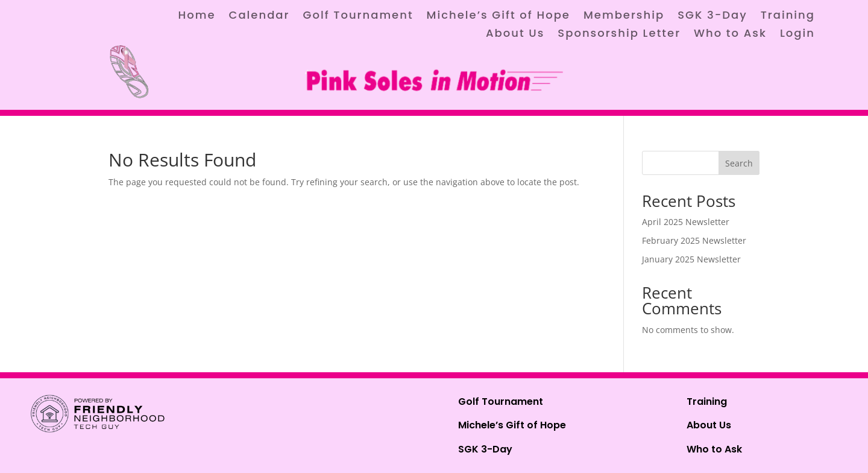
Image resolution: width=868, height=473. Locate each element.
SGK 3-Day (712, 17)
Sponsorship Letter (619, 35)
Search (739, 163)
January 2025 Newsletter (691, 259)
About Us (515, 35)
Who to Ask (730, 35)
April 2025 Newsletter (686, 222)
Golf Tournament (358, 17)
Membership (624, 17)
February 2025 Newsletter (694, 240)
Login (797, 35)
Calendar (259, 17)
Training (788, 17)
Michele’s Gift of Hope (498, 17)
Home (197, 17)
